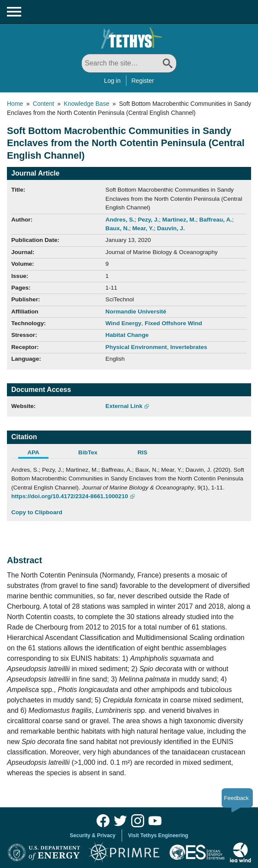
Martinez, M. (179, 220)
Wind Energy (124, 323)
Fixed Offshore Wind (173, 323)
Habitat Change (127, 335)
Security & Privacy (92, 835)
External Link (124, 406)
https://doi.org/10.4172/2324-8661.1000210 (70, 496)
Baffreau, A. (216, 220)
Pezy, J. (148, 220)
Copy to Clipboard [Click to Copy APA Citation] (37, 512)
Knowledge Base (86, 104)
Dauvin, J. (171, 228)
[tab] (39, 454)
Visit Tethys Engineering (158, 835)
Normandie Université (136, 312)
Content (44, 104)
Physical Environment (136, 347)
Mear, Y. (143, 228)
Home (15, 104)
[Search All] (129, 63)
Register (143, 81)
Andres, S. (120, 220)
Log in (112, 81)
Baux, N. (117, 228)
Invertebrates (189, 347)
